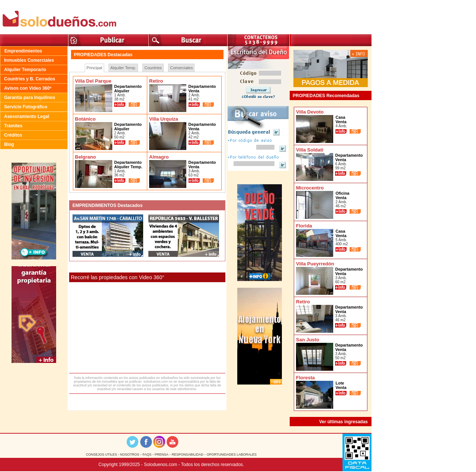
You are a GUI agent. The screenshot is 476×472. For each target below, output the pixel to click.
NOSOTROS (129, 455)
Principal (94, 68)
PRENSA (162, 455)
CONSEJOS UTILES (102, 455)
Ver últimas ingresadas (343, 422)
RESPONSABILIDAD (188, 455)
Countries (153, 68)
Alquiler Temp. (123, 68)
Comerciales (181, 68)
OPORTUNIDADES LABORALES (232, 455)
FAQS (147, 455)
